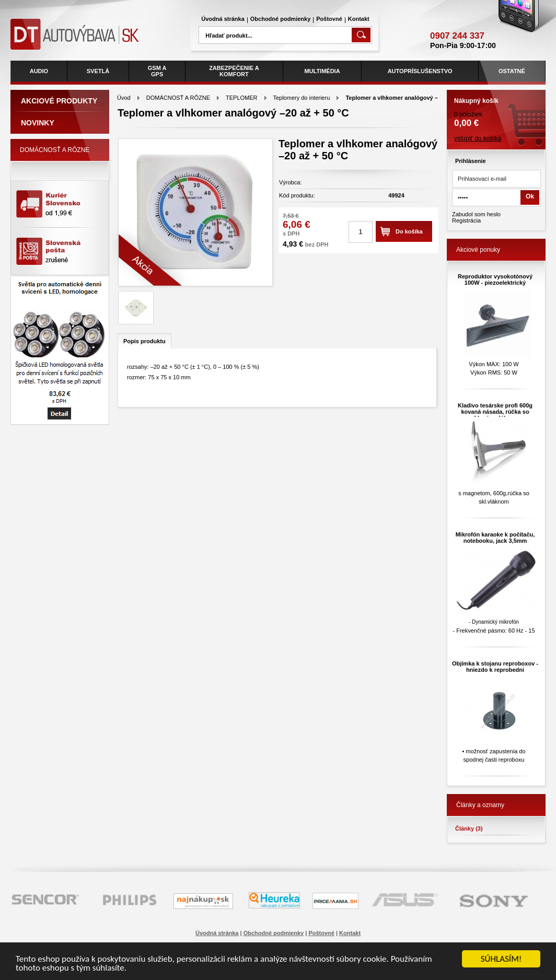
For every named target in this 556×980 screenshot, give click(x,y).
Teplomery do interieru (301, 98)
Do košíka (409, 231)
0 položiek (496, 109)
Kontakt (359, 19)
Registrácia (466, 220)
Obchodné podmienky (281, 19)
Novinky (38, 123)
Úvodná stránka (223, 19)
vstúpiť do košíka (478, 138)
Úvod (124, 98)
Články (469, 829)
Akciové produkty (59, 101)
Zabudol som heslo (476, 214)
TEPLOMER (242, 98)
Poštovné (329, 19)
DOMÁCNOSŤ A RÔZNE (178, 98)
